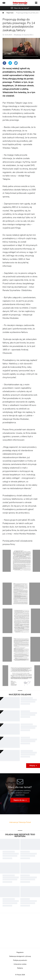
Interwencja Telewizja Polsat (20, 822)
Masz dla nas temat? (22, 8)
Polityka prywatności (20, 960)
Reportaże (10, 13)
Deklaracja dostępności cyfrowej (20, 956)
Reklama (20, 968)
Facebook (4, 63)
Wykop (16, 63)
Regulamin (20, 952)
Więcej (32, 766)
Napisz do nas (19, 800)
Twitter (10, 63)
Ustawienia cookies (20, 964)
